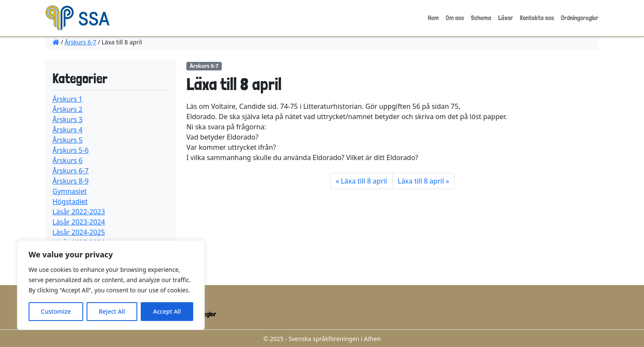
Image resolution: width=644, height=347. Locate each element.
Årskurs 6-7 (81, 42)
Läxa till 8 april (364, 181)
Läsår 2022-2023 (79, 212)
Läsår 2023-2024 (79, 222)
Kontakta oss (537, 18)
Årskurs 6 (68, 160)
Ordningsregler (580, 18)
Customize (56, 311)
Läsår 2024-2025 (79, 232)
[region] (111, 285)
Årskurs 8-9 (71, 181)
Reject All (112, 311)
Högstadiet (70, 201)
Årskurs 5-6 (71, 150)
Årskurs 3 (68, 120)
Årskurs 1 (68, 99)
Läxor (506, 18)
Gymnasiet (70, 191)
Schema (481, 18)
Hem (433, 18)
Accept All (167, 311)
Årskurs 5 (68, 140)
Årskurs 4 (68, 130)
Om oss (455, 18)
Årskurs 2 (68, 109)
